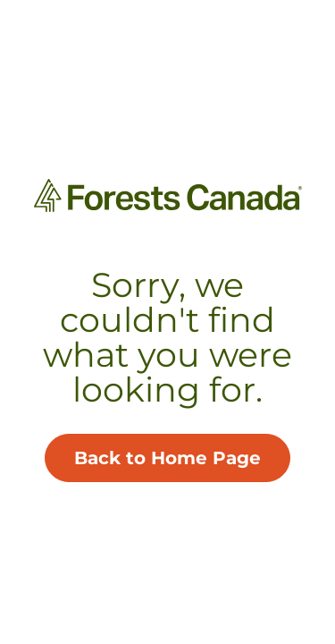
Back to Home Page (167, 458)
